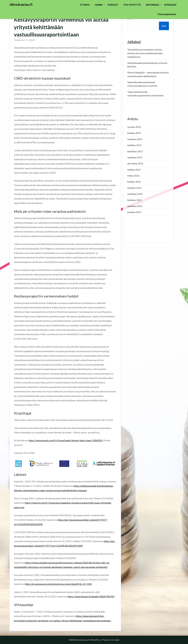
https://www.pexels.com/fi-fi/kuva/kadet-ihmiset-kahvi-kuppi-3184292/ (66, 440)
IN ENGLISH (170, 5)
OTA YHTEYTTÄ (132, 5)
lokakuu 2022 (134, 170)
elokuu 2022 (133, 176)
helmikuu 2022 (134, 200)
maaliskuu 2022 (135, 194)
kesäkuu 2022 (134, 182)
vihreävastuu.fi (21, 4)
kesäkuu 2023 (134, 133)
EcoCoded (114, 640)
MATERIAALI (153, 5)
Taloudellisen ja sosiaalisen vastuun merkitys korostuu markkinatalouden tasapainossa (145, 53)
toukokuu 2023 (135, 139)
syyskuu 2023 (134, 127)
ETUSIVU (85, 5)
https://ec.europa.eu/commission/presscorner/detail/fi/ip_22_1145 (58, 584)
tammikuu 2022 (135, 206)
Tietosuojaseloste (167, 14)
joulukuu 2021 (134, 212)
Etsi (164, 26)
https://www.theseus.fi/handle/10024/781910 (91, 596)
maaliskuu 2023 (135, 151)
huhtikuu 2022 (134, 188)
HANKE (99, 5)
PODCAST (113, 5)
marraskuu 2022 (135, 163)
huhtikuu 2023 (134, 145)
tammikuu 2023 (135, 157)
